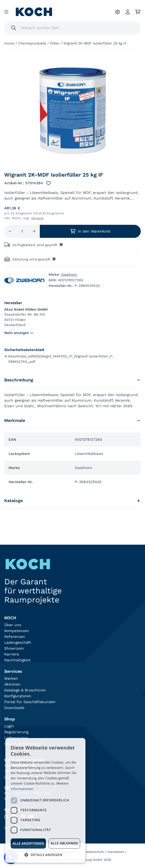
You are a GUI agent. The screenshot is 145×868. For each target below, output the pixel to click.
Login (9, 726)
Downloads (14, 708)
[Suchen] (14, 28)
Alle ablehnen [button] (64, 843)
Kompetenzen (17, 631)
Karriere (12, 654)
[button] (45, 855)
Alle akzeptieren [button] (28, 843)
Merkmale (72, 420)
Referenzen (15, 637)
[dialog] (45, 800)
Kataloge (72, 501)
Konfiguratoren (18, 696)
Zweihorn (69, 274)
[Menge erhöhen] (34, 231)
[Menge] (22, 231)
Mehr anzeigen (19, 333)
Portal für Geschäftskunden (30, 702)
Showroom (14, 648)
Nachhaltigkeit (17, 660)
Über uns (13, 625)
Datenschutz (94, 852)
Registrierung (16, 732)
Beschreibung (72, 380)
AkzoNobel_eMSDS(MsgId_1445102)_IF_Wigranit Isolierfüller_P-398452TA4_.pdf (59, 359)
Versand (37, 218)
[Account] (128, 12)
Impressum (115, 852)
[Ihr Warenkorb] (138, 12)
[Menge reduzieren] (10, 231)
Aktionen (12, 684)
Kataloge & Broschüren (25, 690)
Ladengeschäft (18, 642)
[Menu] (6, 12)
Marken (11, 678)
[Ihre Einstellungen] (117, 12)
